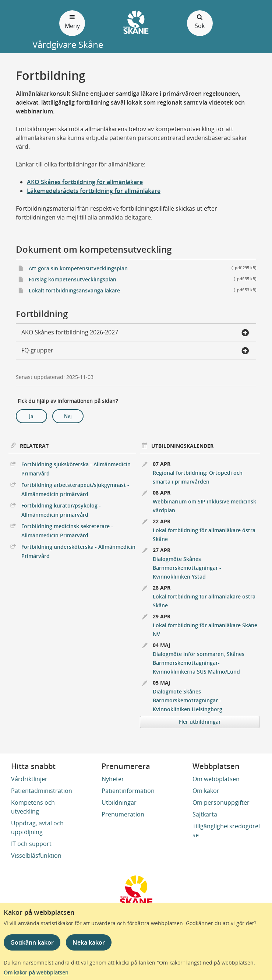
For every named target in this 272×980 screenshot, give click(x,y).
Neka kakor (89, 942)
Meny (72, 21)
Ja (31, 416)
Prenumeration (123, 814)
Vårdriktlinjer (29, 779)
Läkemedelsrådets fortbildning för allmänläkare (94, 191)
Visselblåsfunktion (36, 856)
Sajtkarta (205, 814)
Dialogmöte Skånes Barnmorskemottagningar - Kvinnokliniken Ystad (187, 568)
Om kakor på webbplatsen (36, 972)
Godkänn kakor (32, 942)
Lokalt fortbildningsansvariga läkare (143, 290)
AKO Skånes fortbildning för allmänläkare (85, 182)
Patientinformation (128, 791)
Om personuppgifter (221, 802)
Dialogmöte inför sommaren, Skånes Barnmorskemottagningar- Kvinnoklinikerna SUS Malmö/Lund (199, 663)
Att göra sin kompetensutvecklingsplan (143, 268)
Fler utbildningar (200, 722)
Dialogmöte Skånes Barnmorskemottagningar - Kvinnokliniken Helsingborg (188, 700)
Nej (68, 416)
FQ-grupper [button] (135, 351)
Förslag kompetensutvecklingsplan (143, 279)
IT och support (31, 844)
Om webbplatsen (216, 779)
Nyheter (113, 779)
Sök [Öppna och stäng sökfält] (200, 21)
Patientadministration (42, 791)
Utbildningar (119, 802)
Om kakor (206, 791)
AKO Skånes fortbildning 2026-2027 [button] (135, 333)
